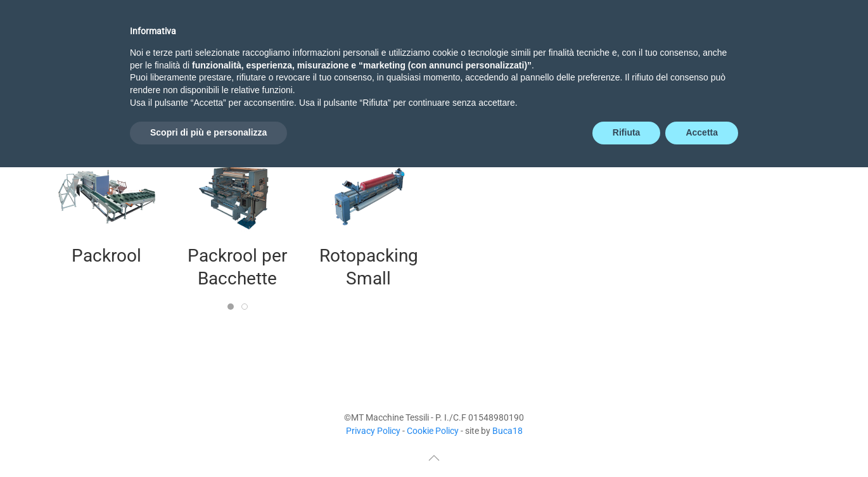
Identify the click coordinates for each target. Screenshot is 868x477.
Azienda (294, 60)
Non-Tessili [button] (523, 60)
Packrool (106, 256)
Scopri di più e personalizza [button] (208, 442)
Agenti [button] (705, 60)
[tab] (231, 307)
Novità (368, 60)
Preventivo (621, 60)
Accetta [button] (702, 442)
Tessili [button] (439, 60)
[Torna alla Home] (101, 61)
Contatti (782, 60)
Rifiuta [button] (627, 442)
